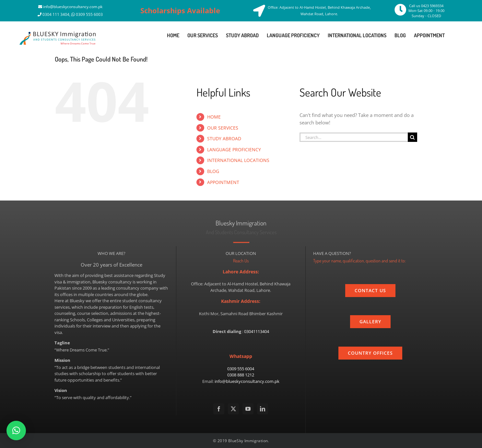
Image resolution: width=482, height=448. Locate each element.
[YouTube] (248, 409)
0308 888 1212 (241, 375)
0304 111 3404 (56, 14)
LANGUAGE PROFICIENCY (234, 149)
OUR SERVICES (223, 128)
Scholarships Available (180, 11)
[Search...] (354, 137)
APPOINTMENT (223, 182)
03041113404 (257, 331)
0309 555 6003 (89, 14)
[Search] (412, 137)
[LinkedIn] (263, 409)
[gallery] (370, 322)
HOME (214, 117)
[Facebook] (219, 409)
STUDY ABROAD (224, 138)
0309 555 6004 (241, 369)
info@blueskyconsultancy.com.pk (73, 7)
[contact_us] (370, 291)
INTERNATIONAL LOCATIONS (238, 160)
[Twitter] (233, 409)
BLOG (213, 171)
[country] (370, 353)
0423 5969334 (432, 6)
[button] (16, 431)
